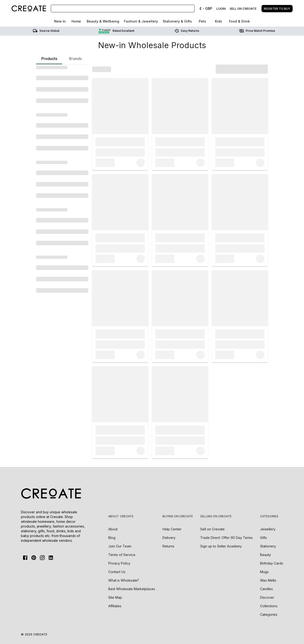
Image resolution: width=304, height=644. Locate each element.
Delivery (169, 538)
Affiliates (115, 606)
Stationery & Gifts (177, 21)
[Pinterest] (34, 558)
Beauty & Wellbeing (103, 21)
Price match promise (257, 31)
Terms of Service (122, 555)
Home (76, 21)
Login (221, 9)
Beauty (266, 555)
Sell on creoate (243, 9)
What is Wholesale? (124, 580)
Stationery (268, 546)
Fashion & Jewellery (141, 21)
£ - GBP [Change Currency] (206, 8)
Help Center (172, 529)
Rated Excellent (116, 31)
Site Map (115, 597)
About (113, 529)
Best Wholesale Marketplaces (132, 589)
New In (60, 21)
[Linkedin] (51, 558)
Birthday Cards (272, 563)
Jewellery (268, 529)
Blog (112, 538)
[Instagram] (42, 558)
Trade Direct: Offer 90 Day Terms (226, 538)
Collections (269, 606)
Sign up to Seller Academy (221, 546)
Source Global (46, 31)
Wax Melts (268, 580)
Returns (168, 546)
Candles (266, 589)
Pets (202, 21)
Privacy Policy (119, 563)
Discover (267, 597)
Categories (269, 614)
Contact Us (117, 572)
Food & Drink (239, 21)
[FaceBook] (25, 558)
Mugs (264, 572)
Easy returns (187, 31)
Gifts (264, 538)
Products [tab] (49, 60)
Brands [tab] (75, 59)
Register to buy (277, 9)
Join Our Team (120, 546)
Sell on (212, 529)
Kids (218, 21)
